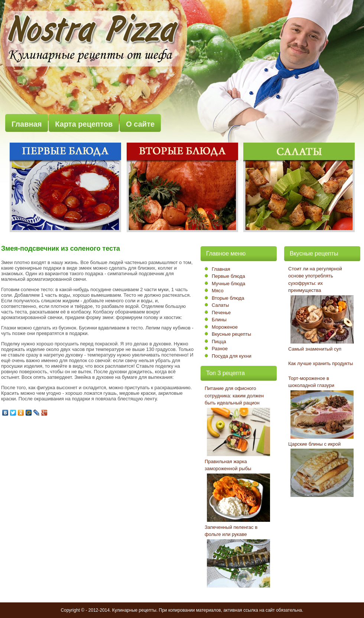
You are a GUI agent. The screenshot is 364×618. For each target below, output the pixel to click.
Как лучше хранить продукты (321, 363)
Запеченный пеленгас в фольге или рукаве (231, 531)
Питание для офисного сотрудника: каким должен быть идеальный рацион (234, 396)
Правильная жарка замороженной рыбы (228, 465)
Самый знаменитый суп (315, 349)
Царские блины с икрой (314, 444)
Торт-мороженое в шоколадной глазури (311, 382)
